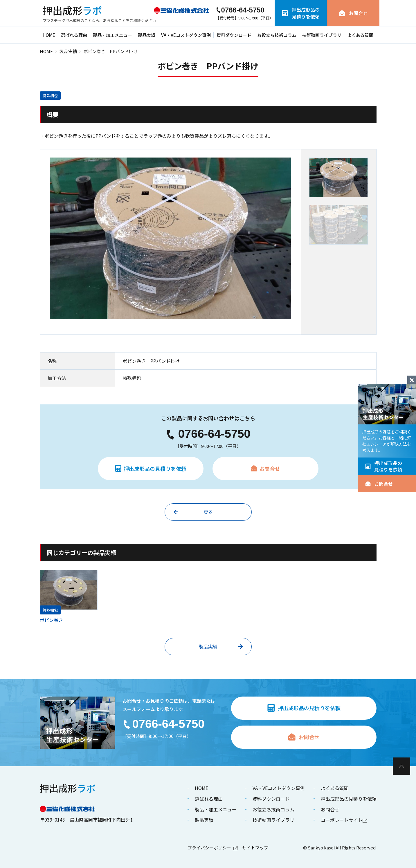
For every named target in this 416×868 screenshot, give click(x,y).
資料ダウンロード (234, 35)
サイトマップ (255, 848)
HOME (49, 35)
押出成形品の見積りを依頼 (384, 466)
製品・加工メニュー (112, 35)
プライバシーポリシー (213, 848)
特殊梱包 (50, 96)
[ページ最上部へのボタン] (401, 766)
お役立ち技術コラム (277, 35)
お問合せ (379, 484)
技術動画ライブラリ (322, 35)
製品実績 (147, 35)
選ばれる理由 (74, 35)
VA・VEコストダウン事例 (186, 35)
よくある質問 (360, 35)
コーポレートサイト (344, 820)
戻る (193, 512)
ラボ (72, 10)
